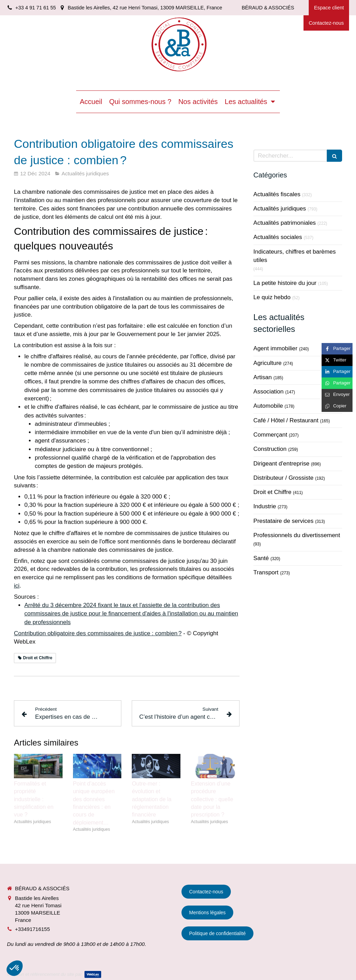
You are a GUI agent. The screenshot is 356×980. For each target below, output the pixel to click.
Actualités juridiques (280, 209)
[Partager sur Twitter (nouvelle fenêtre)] (337, 360)
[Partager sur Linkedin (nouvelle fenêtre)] (337, 372)
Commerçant (270, 435)
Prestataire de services (284, 521)
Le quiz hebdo (272, 297)
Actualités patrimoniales (285, 223)
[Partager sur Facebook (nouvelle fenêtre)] (337, 349)
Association (269, 392)
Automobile (268, 406)
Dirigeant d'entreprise (281, 464)
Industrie (265, 506)
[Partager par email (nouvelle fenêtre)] (337, 395)
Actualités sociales (278, 237)
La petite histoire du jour (285, 283)
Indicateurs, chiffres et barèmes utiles (295, 256)
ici (17, 586)
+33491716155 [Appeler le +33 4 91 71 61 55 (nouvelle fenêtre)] (33, 929)
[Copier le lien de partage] (337, 406)
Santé (261, 558)
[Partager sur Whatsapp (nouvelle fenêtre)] (337, 383)
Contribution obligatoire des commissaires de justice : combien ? (98, 633)
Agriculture (268, 363)
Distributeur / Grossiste (284, 478)
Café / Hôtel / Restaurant (286, 420)
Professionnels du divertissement (297, 535)
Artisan (263, 377)
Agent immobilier (276, 348)
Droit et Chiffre (272, 492)
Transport (266, 572)
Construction (270, 449)
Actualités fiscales (277, 194)
